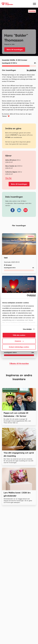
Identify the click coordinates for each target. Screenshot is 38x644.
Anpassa (19, 341)
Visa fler (8, 178)
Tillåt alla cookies (19, 335)
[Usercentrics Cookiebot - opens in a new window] (27, 296)
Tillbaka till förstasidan (19, 363)
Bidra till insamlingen (15, 50)
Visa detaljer (27, 329)
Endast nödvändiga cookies (19, 347)
